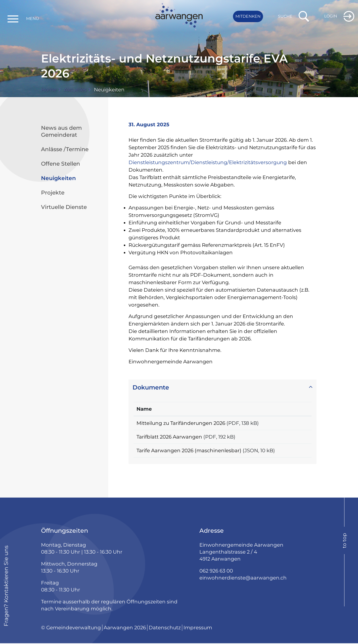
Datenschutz (165, 628)
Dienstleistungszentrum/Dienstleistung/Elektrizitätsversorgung (208, 162)
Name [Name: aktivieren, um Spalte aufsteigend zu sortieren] (144, 409)
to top (344, 541)
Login (331, 16)
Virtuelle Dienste (64, 207)
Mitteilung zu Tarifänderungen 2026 (181, 423)
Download (295, 423)
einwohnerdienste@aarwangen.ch (243, 579)
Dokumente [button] (151, 387)
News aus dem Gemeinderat (61, 131)
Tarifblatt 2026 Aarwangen (169, 437)
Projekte (53, 193)
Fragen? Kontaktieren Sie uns (6, 587)
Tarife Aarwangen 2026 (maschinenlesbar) (189, 451)
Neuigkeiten (73, 178)
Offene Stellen (61, 164)
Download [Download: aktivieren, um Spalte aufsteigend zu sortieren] (295, 409)
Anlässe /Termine (65, 149)
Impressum (198, 628)
